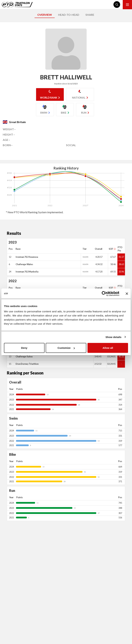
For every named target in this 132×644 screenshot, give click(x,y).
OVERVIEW (45, 15)
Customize (66, 348)
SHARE (90, 15)
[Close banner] (127, 294)
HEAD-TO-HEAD (69, 15)
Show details (114, 337)
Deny (24, 348)
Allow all (108, 348)
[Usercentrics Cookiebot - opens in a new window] (104, 294)
